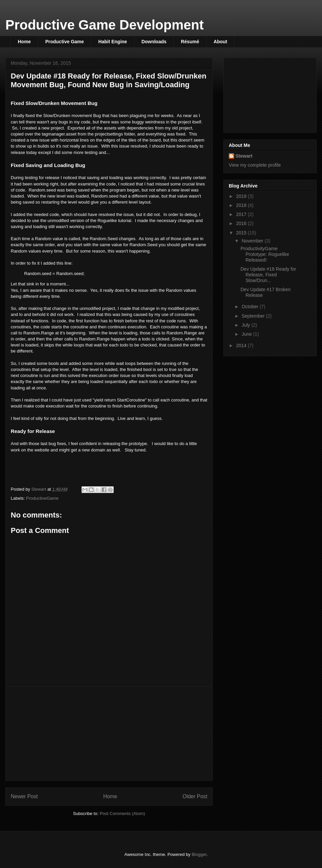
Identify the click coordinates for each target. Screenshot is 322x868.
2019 (242, 196)
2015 (242, 233)
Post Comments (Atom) (122, 813)
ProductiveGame (42, 498)
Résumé (190, 42)
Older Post (195, 796)
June (247, 334)
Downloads (154, 42)
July (246, 325)
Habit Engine (113, 42)
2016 (242, 223)
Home (24, 42)
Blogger (199, 854)
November (253, 241)
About (220, 42)
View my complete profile (255, 165)
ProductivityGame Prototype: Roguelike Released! (265, 254)
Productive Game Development (104, 25)
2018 (242, 205)
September (254, 316)
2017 (242, 214)
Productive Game (65, 42)
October (251, 307)
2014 (242, 345)
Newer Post (24, 796)
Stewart (244, 156)
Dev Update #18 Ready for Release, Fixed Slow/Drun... (268, 275)
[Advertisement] (109, 734)
